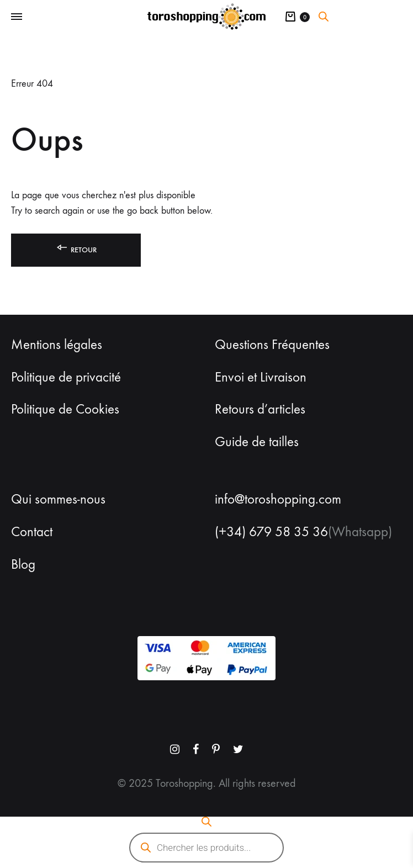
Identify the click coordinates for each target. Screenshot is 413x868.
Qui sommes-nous (58, 499)
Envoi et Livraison (261, 377)
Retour (76, 248)
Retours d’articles (260, 409)
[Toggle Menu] (17, 17)
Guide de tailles (257, 442)
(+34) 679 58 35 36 (271, 532)
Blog (23, 564)
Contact (32, 532)
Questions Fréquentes (272, 345)
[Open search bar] (324, 17)
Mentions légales (57, 345)
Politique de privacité (66, 377)
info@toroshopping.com (278, 499)
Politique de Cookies (65, 409)
